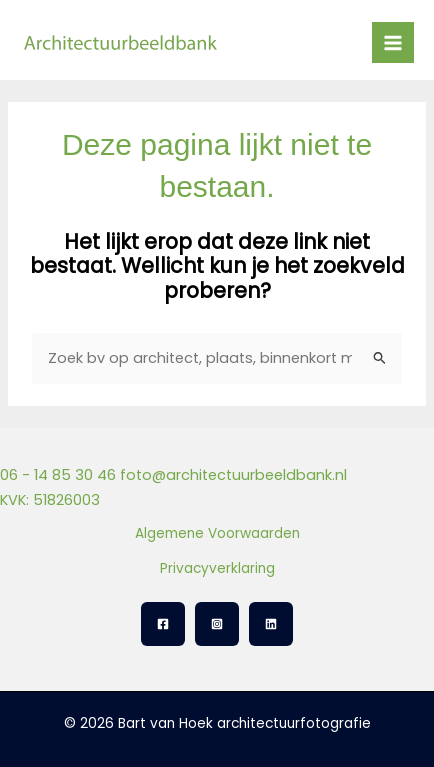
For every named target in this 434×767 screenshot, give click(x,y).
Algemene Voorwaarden (217, 533)
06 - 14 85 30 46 (58, 475)
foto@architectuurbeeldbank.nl (233, 475)
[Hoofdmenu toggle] (393, 43)
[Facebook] (163, 624)
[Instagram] (217, 624)
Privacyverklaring (217, 568)
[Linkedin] (271, 624)
